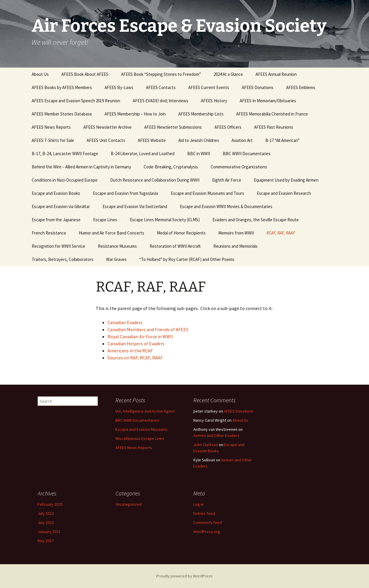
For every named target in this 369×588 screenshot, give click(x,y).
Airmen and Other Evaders (216, 435)
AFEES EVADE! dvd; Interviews (161, 101)
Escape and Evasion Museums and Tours (207, 193)
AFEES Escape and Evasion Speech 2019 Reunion (76, 101)
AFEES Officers (228, 127)
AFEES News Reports (51, 127)
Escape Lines (105, 220)
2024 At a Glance (228, 74)
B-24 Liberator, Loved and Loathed (143, 154)
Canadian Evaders (125, 322)
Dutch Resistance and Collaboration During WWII (155, 180)
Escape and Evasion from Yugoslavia (125, 193)
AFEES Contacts (161, 87)
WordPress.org (207, 532)
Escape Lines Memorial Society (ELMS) (165, 220)
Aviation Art (242, 140)
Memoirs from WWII (236, 233)
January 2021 (49, 532)
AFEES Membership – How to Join (135, 114)
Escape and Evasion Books (56, 193)
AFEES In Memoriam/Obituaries (268, 101)
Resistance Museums (117, 246)
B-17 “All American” (282, 140)
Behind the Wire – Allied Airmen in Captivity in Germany (81, 167)
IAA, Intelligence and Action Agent (145, 411)
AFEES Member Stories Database (62, 114)
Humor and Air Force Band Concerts (111, 233)
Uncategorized (129, 504)
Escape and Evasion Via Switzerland (135, 206)
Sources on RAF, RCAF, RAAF (135, 358)
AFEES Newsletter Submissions (173, 127)
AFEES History (214, 101)
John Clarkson (206, 445)
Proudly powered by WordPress (184, 576)
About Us (40, 74)
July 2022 (46, 522)
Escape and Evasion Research (284, 193)
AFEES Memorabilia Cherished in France (272, 114)
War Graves (116, 259)
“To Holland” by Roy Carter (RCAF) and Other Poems (187, 259)
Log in (198, 504)
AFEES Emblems (301, 87)
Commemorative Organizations (239, 167)
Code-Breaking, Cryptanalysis (171, 167)
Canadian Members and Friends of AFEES (148, 329)
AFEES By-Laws (119, 87)
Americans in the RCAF (130, 351)
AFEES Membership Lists (201, 114)
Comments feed (208, 522)
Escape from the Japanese (56, 220)
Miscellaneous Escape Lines (140, 438)
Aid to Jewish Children (199, 140)
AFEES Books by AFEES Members (62, 87)
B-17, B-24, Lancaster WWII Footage (65, 154)
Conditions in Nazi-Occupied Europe (65, 180)
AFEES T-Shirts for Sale (53, 140)
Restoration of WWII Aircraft (175, 246)
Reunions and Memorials (235, 246)
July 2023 (46, 513)
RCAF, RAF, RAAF (281, 233)
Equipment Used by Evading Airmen (286, 180)
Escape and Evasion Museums (142, 429)
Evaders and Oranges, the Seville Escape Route (256, 220)
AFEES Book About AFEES (85, 74)
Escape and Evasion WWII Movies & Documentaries (226, 206)
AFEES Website (152, 140)
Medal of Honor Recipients (181, 233)
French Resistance (49, 233)
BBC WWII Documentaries (247, 154)
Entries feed (204, 513)
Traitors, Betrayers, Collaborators (63, 259)
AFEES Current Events (209, 87)
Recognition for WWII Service (58, 246)
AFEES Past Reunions (274, 127)
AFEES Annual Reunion (276, 74)
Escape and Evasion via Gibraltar (61, 206)
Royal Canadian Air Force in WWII (140, 336)
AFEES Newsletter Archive (108, 127)
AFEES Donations (258, 87)
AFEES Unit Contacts (106, 140)
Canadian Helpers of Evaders (136, 344)
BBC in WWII (199, 154)
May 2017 (46, 541)
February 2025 (50, 504)
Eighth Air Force (227, 180)
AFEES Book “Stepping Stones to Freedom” (161, 74)
